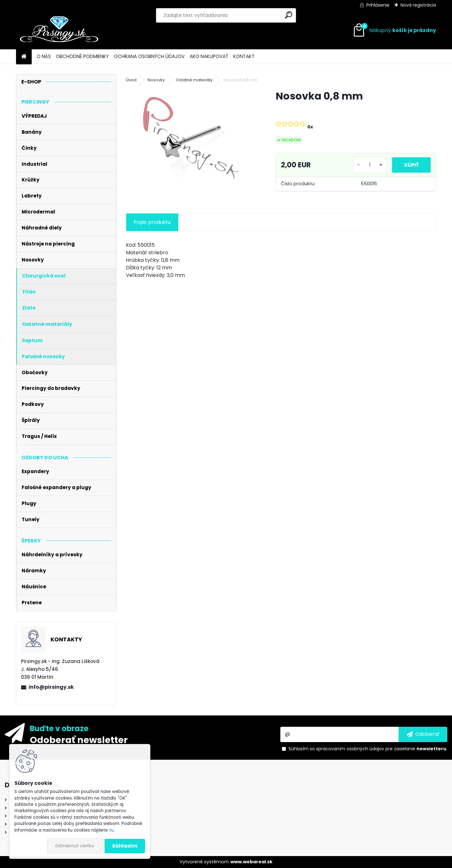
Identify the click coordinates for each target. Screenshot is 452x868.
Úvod (131, 80)
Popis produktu (152, 222)
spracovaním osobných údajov (350, 749)
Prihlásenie (378, 5)
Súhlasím (125, 846)
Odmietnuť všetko (75, 846)
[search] (289, 15)
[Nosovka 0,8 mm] (191, 138)
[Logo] (59, 30)
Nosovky (156, 80)
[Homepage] (24, 57)
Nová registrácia (418, 5)
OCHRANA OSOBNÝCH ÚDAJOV (149, 56)
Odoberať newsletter (79, 740)
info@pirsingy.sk (51, 687)
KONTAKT (244, 56)
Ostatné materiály (194, 80)
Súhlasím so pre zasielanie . (368, 749)
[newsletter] (423, 734)
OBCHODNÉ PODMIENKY (82, 56)
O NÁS (44, 56)
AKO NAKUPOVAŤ (209, 56)
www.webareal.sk (251, 862)
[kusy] (369, 165)
